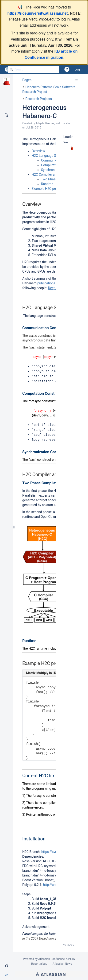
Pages (27, 80)
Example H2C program (48, 189)
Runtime (47, 184)
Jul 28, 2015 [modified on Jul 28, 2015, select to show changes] (34, 128)
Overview (38, 151)
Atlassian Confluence (52, 957)
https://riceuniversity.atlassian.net (38, 13)
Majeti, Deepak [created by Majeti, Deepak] (45, 123)
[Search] (11, 69)
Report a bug (39, 962)
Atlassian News (62, 962)
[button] (7, 966)
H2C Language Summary (50, 156)
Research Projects (39, 99)
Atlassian (51, 972)
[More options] (77, 80)
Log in (79, 69)
